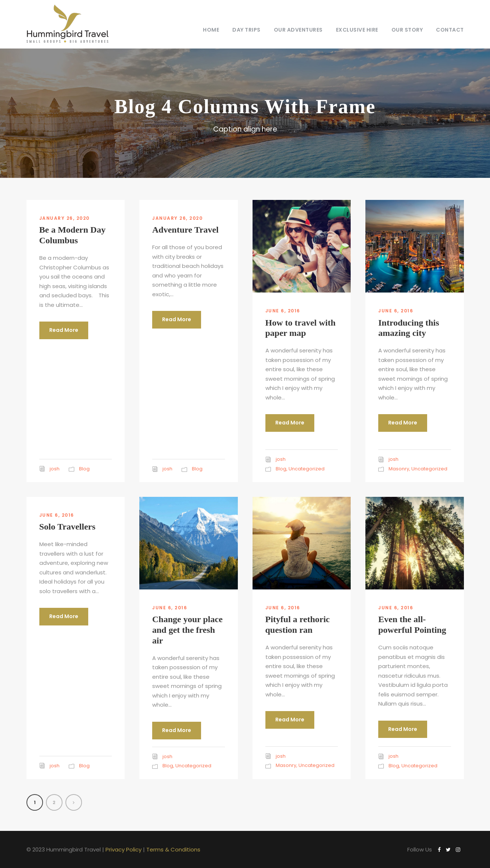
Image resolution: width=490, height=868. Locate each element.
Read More (64, 330)
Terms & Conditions (173, 849)
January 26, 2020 (65, 218)
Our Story (407, 30)
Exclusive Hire (357, 30)
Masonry (399, 469)
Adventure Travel (185, 230)
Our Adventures (298, 30)
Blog (84, 469)
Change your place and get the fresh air (187, 630)
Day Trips (246, 30)
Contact (450, 30)
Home (211, 30)
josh (55, 469)
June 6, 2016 (283, 311)
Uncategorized (307, 469)
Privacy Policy (124, 849)
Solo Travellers (67, 527)
